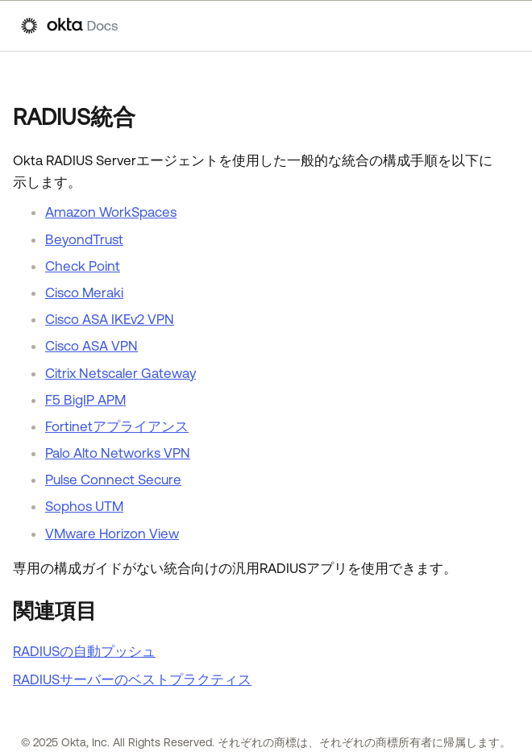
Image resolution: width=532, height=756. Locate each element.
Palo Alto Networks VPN (118, 453)
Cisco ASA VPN (91, 346)
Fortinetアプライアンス (117, 426)
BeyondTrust (84, 239)
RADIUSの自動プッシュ (84, 651)
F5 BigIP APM (85, 400)
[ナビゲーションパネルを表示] (503, 26)
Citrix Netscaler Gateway (121, 373)
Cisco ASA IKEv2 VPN (110, 319)
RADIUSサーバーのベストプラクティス (132, 679)
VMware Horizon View (112, 534)
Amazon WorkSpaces (111, 212)
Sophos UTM (84, 506)
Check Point (83, 266)
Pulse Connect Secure (113, 480)
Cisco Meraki (84, 293)
